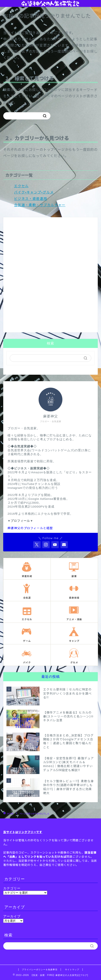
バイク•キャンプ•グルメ (34, 192)
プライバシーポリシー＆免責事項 (40, 970)
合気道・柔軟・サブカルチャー (40, 205)
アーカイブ (12, 916)
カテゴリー (12, 888)
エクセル (21, 186)
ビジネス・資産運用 (31, 198)
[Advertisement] (50, 277)
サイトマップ (72, 970)
